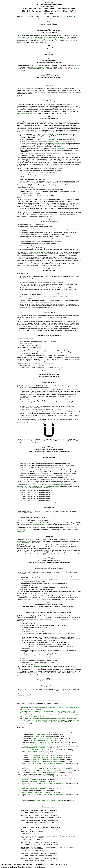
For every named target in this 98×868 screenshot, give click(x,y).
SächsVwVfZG (55, 262)
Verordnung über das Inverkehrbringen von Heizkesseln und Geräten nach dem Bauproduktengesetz (47, 37)
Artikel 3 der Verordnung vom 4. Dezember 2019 (43, 744)
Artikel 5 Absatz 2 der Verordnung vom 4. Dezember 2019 (37, 776)
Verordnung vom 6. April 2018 (42, 740)
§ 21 (36, 16)
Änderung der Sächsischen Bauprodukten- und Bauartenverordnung (39, 810)
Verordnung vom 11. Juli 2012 (30, 769)
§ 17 (26, 16)
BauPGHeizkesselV (50, 39)
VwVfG (45, 252)
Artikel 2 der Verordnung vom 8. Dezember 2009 (46, 742)
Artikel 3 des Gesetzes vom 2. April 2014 (45, 738)
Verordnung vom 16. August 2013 (43, 734)
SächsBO (44, 43)
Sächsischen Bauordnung (45, 67)
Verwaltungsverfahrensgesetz (35, 252)
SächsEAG (61, 257)
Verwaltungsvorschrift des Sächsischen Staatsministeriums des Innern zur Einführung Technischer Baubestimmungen (46, 485)
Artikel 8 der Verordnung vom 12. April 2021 (48, 732)
